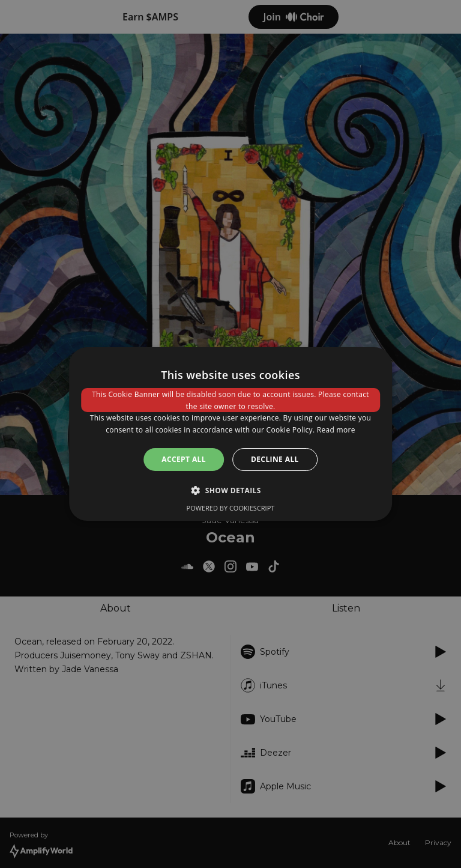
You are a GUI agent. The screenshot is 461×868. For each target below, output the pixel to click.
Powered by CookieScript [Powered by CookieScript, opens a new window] (231, 508)
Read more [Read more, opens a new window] (336, 430)
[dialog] (230, 434)
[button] (230, 490)
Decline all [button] (275, 459)
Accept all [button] (184, 459)
